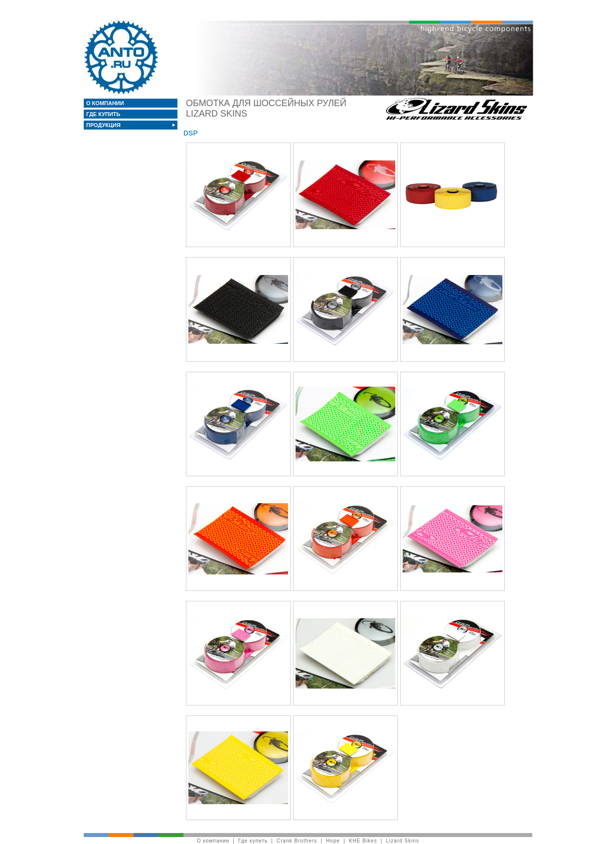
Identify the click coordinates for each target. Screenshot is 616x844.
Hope (333, 841)
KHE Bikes (363, 841)
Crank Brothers (297, 841)
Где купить (104, 114)
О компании (106, 103)
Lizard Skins (403, 841)
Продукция (104, 125)
